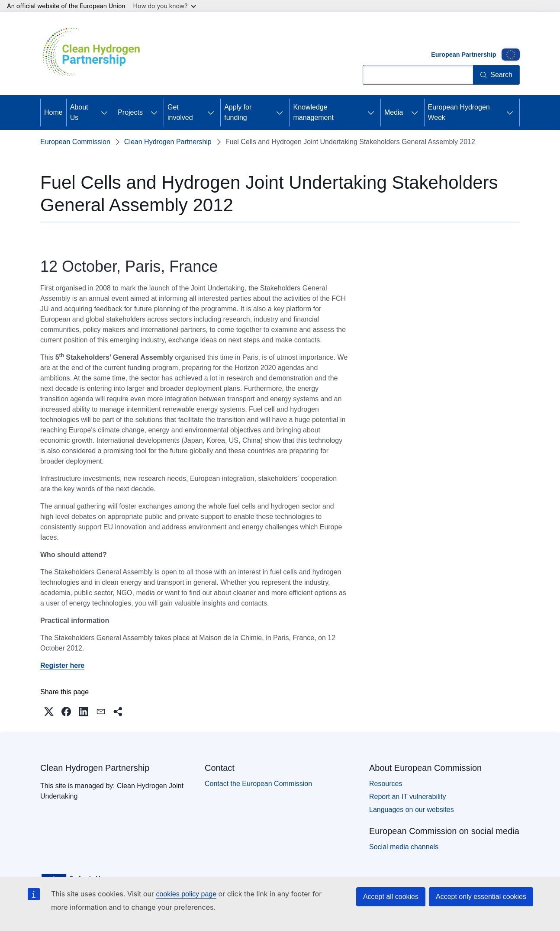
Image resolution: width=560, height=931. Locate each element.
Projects (130, 112)
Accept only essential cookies (481, 897)
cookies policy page (186, 894)
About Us (79, 112)
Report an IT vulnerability (408, 797)
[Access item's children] (104, 113)
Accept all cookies (391, 897)
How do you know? (165, 6)
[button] (49, 712)
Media (394, 112)
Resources (386, 784)
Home (53, 112)
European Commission (75, 142)
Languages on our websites (412, 810)
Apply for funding (238, 112)
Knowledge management (313, 112)
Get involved (180, 112)
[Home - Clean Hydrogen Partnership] (94, 54)
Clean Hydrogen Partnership (168, 142)
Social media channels (404, 847)
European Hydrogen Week (459, 112)
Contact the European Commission (258, 784)
